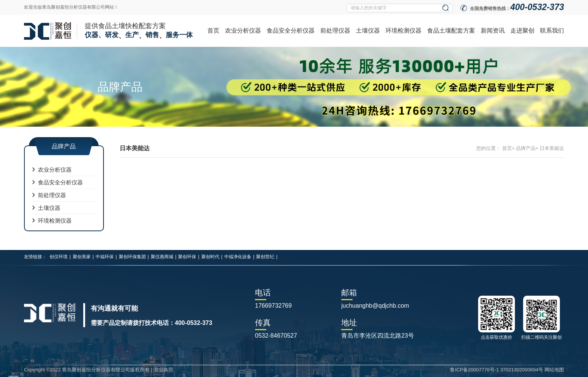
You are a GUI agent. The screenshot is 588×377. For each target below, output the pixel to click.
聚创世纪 (265, 257)
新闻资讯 (493, 31)
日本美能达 (552, 148)
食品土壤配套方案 (451, 31)
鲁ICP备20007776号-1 (474, 370)
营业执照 (163, 370)
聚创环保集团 (132, 257)
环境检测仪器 (403, 31)
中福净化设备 (238, 257)
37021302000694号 (522, 370)
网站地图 (554, 370)
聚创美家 (82, 257)
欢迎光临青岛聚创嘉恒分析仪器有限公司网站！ (71, 7)
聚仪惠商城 (162, 257)
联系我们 (552, 31)
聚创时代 (210, 257)
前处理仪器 (335, 31)
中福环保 (105, 257)
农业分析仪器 (243, 31)
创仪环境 (58, 257)
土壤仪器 (368, 31)
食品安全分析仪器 (291, 31)
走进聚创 (522, 31)
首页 (213, 31)
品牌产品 (526, 148)
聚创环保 (187, 257)
